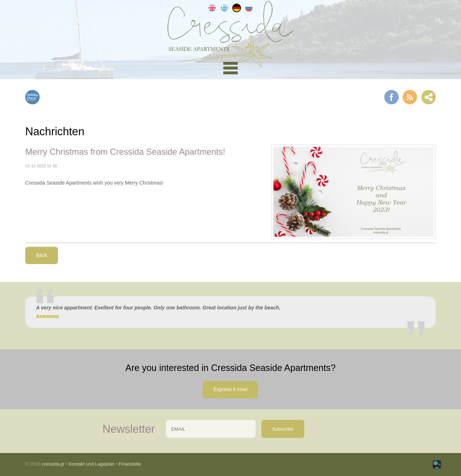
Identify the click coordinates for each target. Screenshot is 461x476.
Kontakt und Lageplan (92, 464)
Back (42, 255)
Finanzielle (130, 464)
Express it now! (231, 389)
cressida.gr (53, 464)
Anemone (48, 316)
